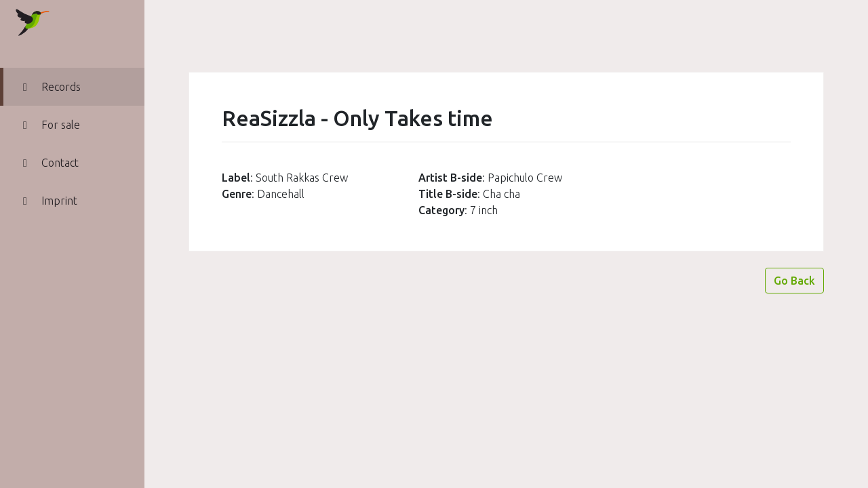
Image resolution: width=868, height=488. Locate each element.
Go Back (794, 281)
